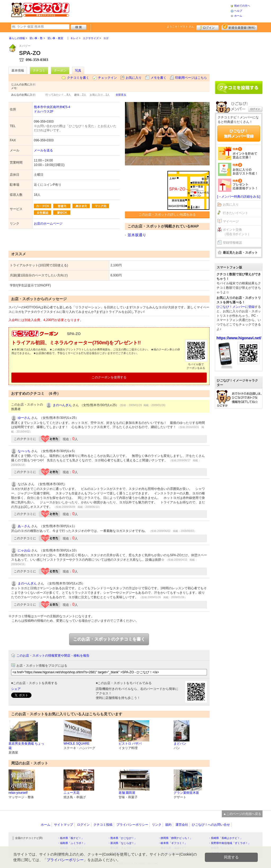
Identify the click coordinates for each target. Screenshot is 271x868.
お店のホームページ (48, 224)
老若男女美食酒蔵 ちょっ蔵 (26, 746)
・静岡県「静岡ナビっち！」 (175, 838)
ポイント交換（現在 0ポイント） (237, 232)
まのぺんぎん (62, 405)
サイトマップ (64, 825)
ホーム (238, 16)
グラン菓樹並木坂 (186, 793)
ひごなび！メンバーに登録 (236, 307)
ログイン (208, 27)
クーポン (60, 71)
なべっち (24, 451)
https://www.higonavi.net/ (239, 338)
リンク (157, 825)
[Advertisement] (150, 11)
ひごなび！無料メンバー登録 (239, 133)
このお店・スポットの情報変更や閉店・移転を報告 (53, 656)
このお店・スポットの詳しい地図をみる (167, 215)
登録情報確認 (232, 243)
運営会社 (182, 825)
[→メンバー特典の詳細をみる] (239, 197)
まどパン (180, 744)
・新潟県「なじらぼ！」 (122, 843)
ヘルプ (238, 11)
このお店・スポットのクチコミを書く (109, 639)
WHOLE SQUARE (76, 744)
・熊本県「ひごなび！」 (122, 838)
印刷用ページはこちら (191, 78)
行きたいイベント (236, 213)
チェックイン (107, 78)
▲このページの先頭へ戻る (242, 814)
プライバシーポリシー (132, 825)
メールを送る (43, 150)
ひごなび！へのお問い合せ (211, 825)
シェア (16, 689)
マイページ (231, 221)
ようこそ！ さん (180, 27)
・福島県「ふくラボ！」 (72, 843)
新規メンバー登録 (239, 27)
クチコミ (39, 71)
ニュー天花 (71, 793)
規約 (168, 825)
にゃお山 (24, 550)
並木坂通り (137, 235)
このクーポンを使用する (109, 377)
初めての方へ (242, 6)
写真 (78, 71)
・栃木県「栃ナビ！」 (71, 838)
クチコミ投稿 (103, 825)
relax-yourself (18, 793)
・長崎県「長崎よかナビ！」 (225, 838)
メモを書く (159, 78)
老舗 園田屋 (127, 793)
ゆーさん (24, 418)
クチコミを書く (78, 78)
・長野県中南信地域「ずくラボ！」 (229, 843)
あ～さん (24, 526)
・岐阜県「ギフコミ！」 (173, 843)
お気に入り (134, 78)
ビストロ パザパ (130, 744)
